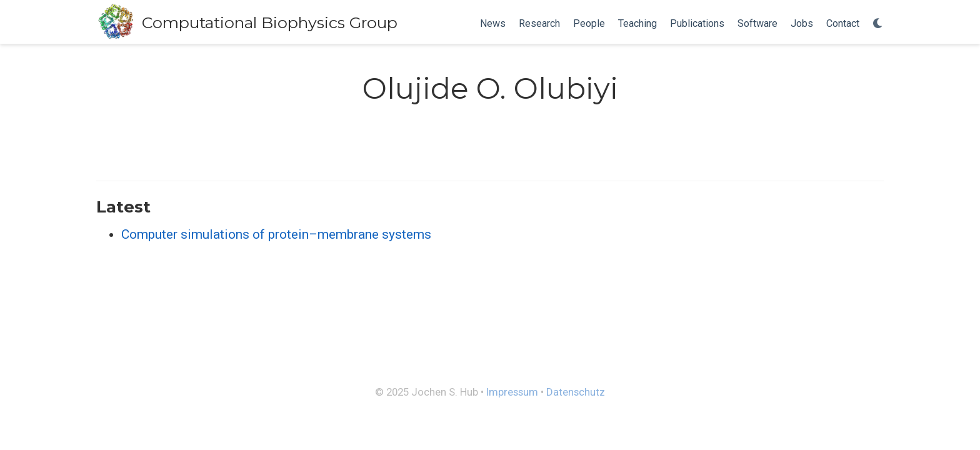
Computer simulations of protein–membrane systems (276, 234)
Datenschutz (576, 392)
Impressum (512, 392)
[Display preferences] (878, 24)
